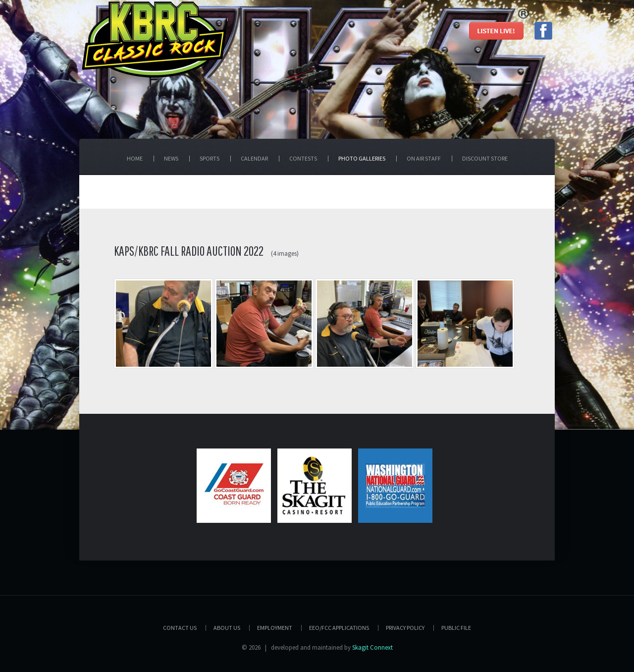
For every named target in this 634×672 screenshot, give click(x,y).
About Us (227, 628)
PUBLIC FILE (456, 628)
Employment (275, 628)
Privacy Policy (405, 628)
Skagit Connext (372, 647)
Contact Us (180, 628)
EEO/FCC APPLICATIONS (339, 628)
